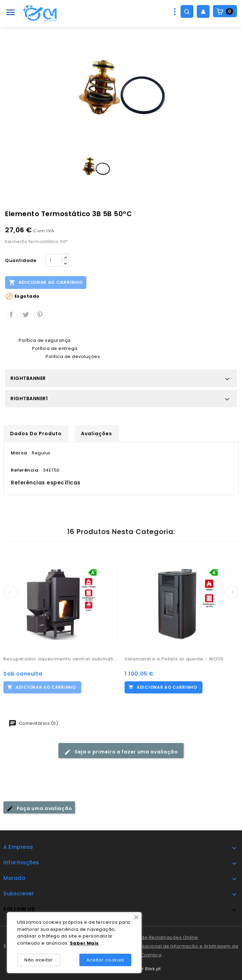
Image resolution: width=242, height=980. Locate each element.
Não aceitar (39, 960)
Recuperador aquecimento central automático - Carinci (61, 659)
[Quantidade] (54, 260)
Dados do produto (36, 434)
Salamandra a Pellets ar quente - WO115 (174, 659)
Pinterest (40, 315)
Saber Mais (84, 943)
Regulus (41, 453)
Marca (19, 453)
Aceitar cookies (105, 960)
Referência (24, 470)
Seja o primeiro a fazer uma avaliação (121, 752)
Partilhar (11, 315)
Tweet (25, 315)
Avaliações (97, 434)
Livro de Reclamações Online (164, 937)
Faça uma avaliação (39, 809)
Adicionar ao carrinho (46, 282)
